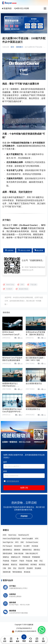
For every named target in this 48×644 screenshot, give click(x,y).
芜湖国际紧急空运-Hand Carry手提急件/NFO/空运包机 (12, 412)
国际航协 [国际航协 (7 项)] (17, 550)
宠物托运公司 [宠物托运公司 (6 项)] (16, 557)
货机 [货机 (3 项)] (9, 568)
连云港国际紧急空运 (34, 383)
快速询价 (7, 8)
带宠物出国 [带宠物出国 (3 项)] (26, 557)
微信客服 (39, 250)
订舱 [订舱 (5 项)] (4, 568)
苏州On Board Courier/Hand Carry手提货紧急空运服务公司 (12, 335)
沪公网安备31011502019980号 (24, 632)
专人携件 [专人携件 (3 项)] (26, 546)
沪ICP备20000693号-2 (24, 628)
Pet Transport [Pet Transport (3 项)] (7, 546)
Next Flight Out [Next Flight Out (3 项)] (8, 542)
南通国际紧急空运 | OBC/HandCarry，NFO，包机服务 (10, 386)
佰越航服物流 (36, 260)
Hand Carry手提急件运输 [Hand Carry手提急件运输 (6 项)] (11, 539)
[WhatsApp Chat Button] (42, 630)
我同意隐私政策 (13, 481)
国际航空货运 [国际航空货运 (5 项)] (27, 550)
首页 (12, 47)
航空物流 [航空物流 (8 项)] (34, 565)
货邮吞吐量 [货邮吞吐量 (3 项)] (7, 572)
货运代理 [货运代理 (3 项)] (21, 568)
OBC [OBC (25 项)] (22, 542)
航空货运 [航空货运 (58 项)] (42, 565)
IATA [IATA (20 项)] (37, 539)
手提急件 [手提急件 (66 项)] (14, 561)
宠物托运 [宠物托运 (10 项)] (6, 557)
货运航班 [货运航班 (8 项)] (30, 568)
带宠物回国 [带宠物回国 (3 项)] (36, 557)
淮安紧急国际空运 (33, 409)
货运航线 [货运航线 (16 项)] (38, 568)
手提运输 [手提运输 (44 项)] (29, 561)
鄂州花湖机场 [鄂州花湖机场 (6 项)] (17, 572)
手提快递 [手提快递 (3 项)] (6, 561)
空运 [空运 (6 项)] (41, 561)
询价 (24, 640)
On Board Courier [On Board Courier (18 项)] (32, 542)
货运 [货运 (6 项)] (15, 568)
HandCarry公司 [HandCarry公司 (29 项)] (24, 535)
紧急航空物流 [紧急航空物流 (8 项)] (24, 565)
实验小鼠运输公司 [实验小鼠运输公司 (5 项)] (32, 553)
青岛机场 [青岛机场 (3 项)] (27, 572)
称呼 (5, 462)
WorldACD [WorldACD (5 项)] (18, 546)
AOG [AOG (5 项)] (5, 535)
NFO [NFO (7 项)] (17, 542)
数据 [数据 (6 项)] (36, 561)
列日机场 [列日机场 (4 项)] (35, 546)
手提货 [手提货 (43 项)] (22, 561)
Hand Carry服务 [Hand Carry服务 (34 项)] (27, 539)
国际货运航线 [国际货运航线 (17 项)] (7, 553)
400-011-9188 (22, 8)
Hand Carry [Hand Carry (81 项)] (12, 535)
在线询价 (9, 250)
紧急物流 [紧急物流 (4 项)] (6, 565)
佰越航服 (30, 625)
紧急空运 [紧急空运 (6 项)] (14, 565)
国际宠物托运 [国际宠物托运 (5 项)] (7, 550)
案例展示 (20, 47)
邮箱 (5, 471)
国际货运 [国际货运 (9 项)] (37, 550)
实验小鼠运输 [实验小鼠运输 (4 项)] (19, 553)
